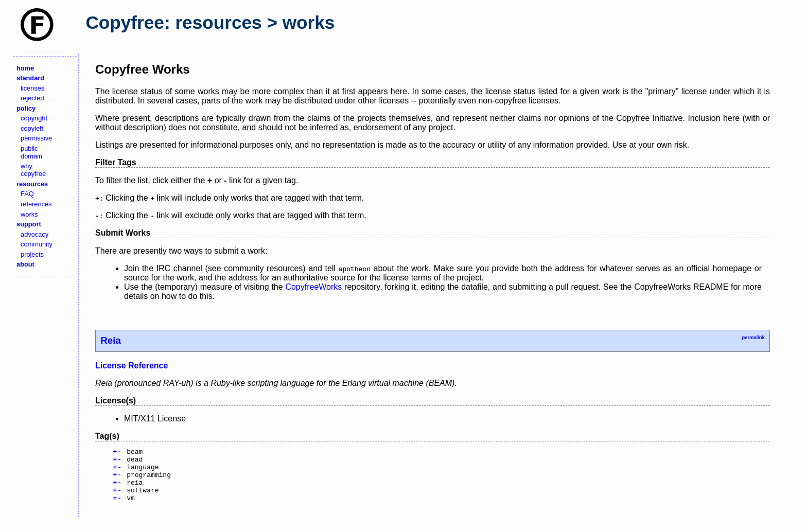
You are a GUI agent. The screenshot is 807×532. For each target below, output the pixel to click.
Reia (111, 340)
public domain (31, 152)
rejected (32, 98)
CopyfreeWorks (313, 287)
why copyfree (33, 170)
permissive (36, 138)
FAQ (27, 194)
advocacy (34, 234)
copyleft (32, 128)
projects (32, 254)
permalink (753, 338)
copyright (34, 118)
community (37, 244)
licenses (32, 88)
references (36, 204)
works (29, 214)
